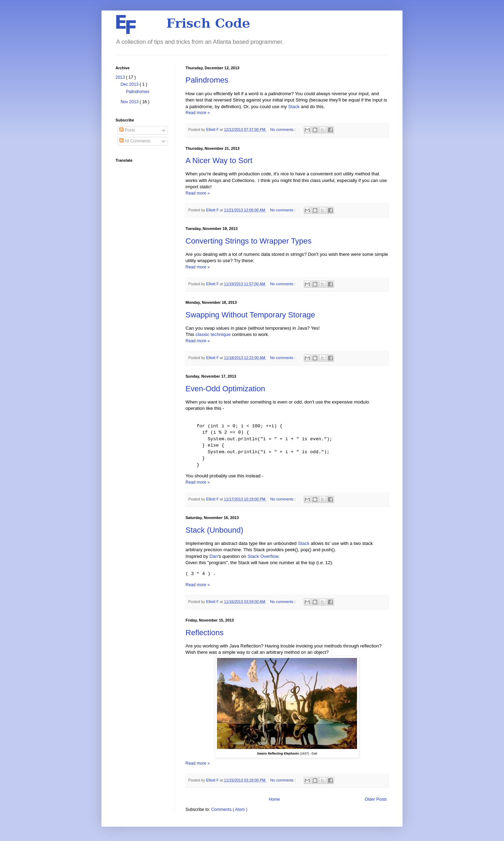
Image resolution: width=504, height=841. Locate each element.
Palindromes (207, 80)
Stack (294, 107)
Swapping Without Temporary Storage (250, 315)
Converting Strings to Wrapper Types (248, 241)
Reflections (205, 633)
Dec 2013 (130, 84)
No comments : (283, 129)
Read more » (198, 113)
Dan (213, 556)
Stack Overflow (263, 556)
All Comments (135, 141)
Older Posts (376, 799)
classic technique (213, 334)
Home (274, 799)
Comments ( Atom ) (229, 810)
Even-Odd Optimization (225, 389)
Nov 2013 (130, 102)
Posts (127, 130)
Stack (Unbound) (214, 530)
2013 (121, 77)
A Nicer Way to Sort (219, 160)
